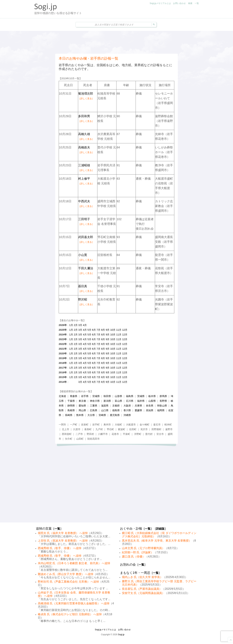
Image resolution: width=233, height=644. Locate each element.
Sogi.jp (121, 635)
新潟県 (107, 401)
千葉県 (71, 401)
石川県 (130, 401)
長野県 (163, 401)
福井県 (141, 401)
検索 (190, 3)
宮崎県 (102, 415)
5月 (89, 330)
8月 (103, 330)
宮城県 (96, 396)
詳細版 (160, 529)
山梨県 (152, 401)
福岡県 (161, 410)
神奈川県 (95, 401)
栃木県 (152, 396)
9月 (108, 330)
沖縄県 (127, 415)
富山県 (118, 401)
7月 (98, 330)
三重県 (94, 406)
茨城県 (141, 396)
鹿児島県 (115, 415)
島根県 (71, 410)
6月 (94, 330)
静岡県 (71, 406)
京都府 (116, 406)
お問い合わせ (179, 3)
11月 (119, 330)
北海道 (62, 396)
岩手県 (85, 396)
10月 (113, 330)
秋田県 (107, 396)
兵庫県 (138, 406)
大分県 (91, 415)
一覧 (197, 3)
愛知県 (82, 406)
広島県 (94, 410)
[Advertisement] (116, 42)
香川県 (127, 410)
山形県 (118, 396)
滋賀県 (105, 406)
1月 (71, 325)
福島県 (130, 396)
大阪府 (127, 406)
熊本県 (80, 415)
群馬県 (163, 396)
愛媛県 (138, 410)
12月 (125, 330)
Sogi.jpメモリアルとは (160, 3)
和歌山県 (162, 406)
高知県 (150, 410)
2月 (76, 325)
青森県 (74, 396)
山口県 (105, 410)
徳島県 (116, 410)
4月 (85, 325)
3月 (80, 325)
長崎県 (69, 415)
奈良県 (150, 406)
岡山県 (82, 410)
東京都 (82, 401)
